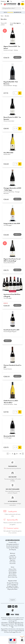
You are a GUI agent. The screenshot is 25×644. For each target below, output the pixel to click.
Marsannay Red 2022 (9, 436)
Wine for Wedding (13, 572)
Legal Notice (13, 560)
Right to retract (13, 559)
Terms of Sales (13, 562)
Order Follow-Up (13, 557)
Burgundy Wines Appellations (13, 588)
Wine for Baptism (12, 574)
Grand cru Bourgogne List (13, 584)
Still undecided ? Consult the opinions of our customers (12, 532)
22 (15, 454)
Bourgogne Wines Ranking (12, 583)
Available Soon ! (17, 57)
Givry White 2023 (8, 153)
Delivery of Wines (13, 569)
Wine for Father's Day (13, 577)
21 (13, 454)
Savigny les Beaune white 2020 (12, 223)
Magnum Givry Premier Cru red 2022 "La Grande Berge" (12, 260)
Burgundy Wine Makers (12, 589)
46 (20, 454)
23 (17, 454)
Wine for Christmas (12, 575)
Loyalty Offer (13, 555)
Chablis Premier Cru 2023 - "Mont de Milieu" (11, 402)
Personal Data (13, 563)
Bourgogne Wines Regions (13, 586)
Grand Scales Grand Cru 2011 (11, 330)
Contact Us (13, 600)
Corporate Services (12, 571)
